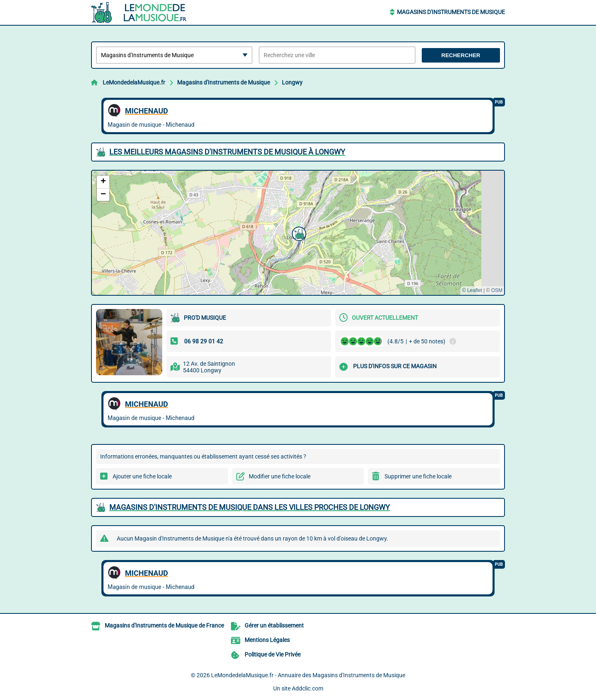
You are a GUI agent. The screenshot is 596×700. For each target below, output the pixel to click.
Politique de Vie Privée (273, 654)
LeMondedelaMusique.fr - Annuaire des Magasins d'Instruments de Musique (308, 675)
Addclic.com (308, 688)
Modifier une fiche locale (280, 476)
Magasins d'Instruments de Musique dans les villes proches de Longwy (250, 507)
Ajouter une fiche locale (142, 476)
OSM (497, 290)
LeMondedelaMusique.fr (134, 82)
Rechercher (461, 55)
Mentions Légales (267, 640)
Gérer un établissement (274, 625)
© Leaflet (472, 290)
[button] (298, 233)
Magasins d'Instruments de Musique (451, 12)
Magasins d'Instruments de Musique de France (164, 625)
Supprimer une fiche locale (418, 476)
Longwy (292, 82)
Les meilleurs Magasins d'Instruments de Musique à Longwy (227, 152)
